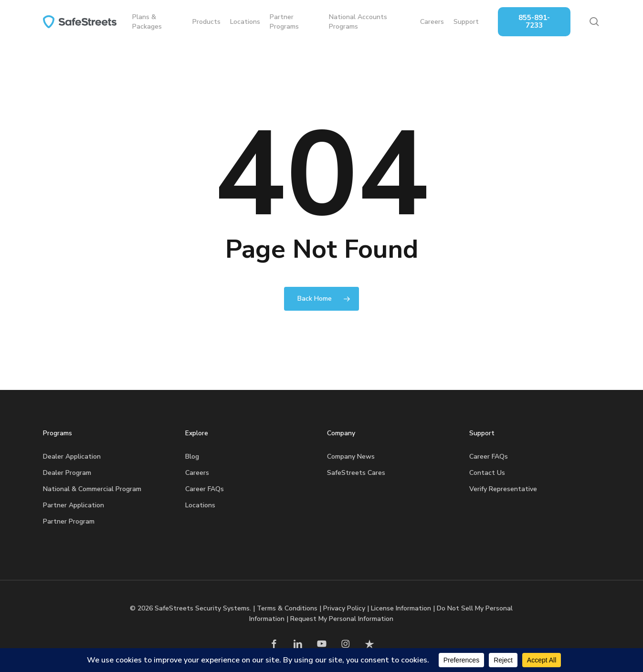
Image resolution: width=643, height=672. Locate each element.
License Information (401, 608)
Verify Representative (503, 489)
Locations (200, 505)
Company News (351, 457)
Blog (192, 457)
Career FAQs (205, 489)
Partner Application (74, 505)
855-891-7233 (535, 21)
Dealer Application (72, 457)
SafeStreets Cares (356, 473)
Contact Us (487, 473)
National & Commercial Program (92, 489)
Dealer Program (67, 473)
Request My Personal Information (342, 619)
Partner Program (69, 521)
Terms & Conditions (287, 608)
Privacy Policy (344, 608)
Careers (197, 473)
